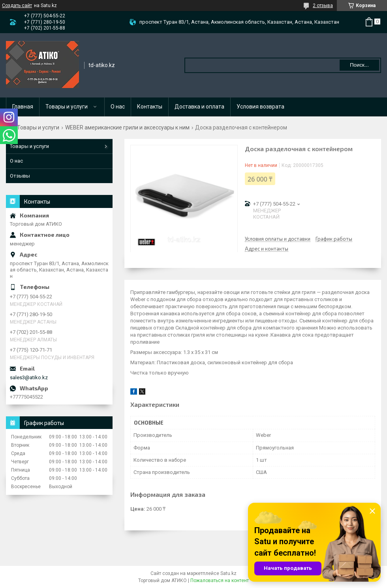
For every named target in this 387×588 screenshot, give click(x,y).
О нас (118, 107)
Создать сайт (17, 6)
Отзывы (20, 176)
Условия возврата (260, 107)
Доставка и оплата (199, 107)
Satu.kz (228, 573)
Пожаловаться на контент (220, 581)
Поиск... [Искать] (359, 65)
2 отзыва (323, 6)
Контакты (150, 107)
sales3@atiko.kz (29, 377)
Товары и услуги (67, 107)
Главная (23, 107)
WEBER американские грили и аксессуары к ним (127, 127)
